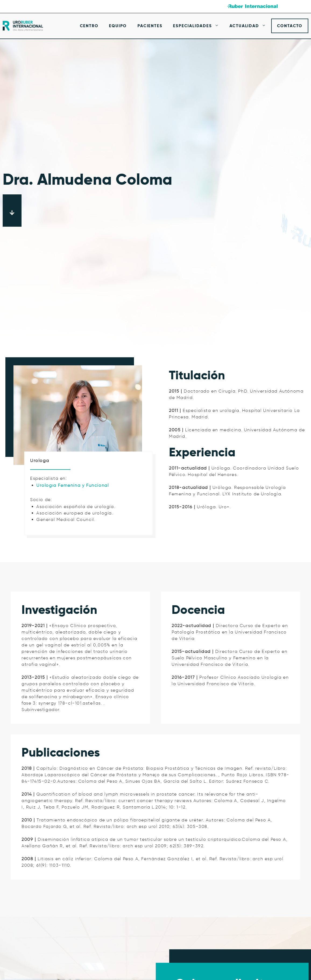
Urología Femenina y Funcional (73, 485)
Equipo (118, 26)
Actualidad (250, 26)
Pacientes (150, 26)
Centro (89, 26)
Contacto (290, 26)
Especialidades (198, 26)
